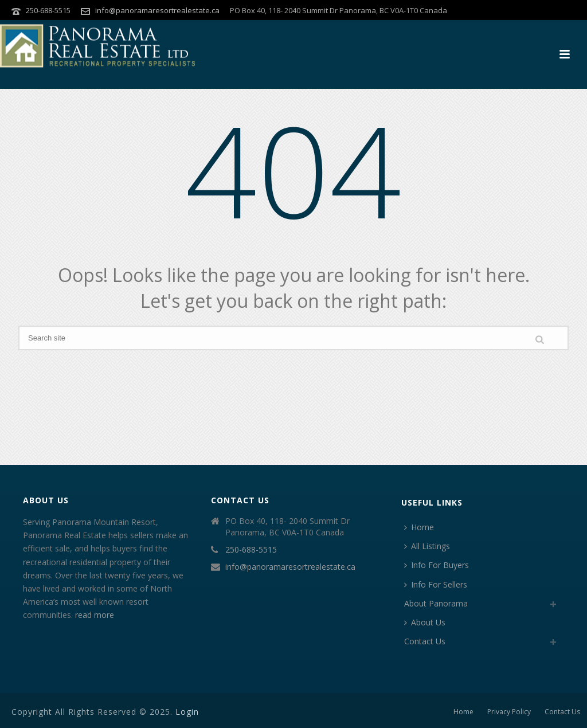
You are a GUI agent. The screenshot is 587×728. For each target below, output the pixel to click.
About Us (425, 622)
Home (419, 527)
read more (95, 615)
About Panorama (436, 603)
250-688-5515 (48, 10)
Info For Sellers (436, 584)
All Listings (427, 546)
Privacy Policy (509, 712)
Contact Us (425, 641)
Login (187, 712)
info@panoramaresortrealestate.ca (157, 10)
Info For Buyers (437, 565)
